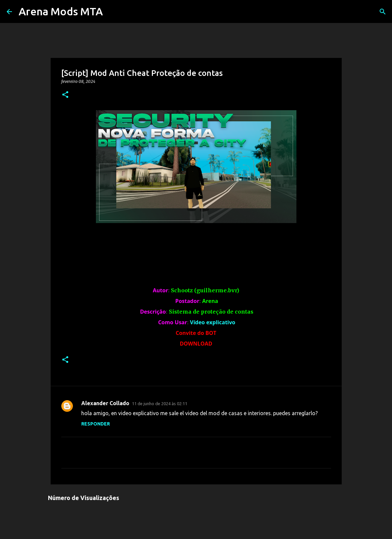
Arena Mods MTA (61, 11)
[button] (65, 95)
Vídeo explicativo (212, 322)
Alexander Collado (105, 403)
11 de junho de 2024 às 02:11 (160, 404)
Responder (96, 424)
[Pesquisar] (383, 12)
